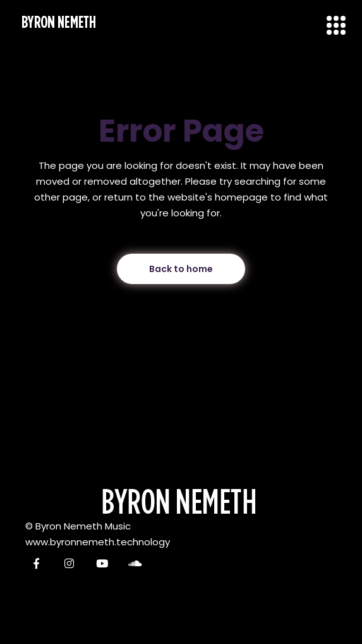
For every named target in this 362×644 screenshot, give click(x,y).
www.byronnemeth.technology (98, 542)
